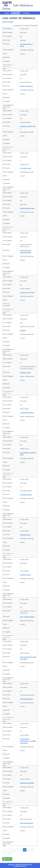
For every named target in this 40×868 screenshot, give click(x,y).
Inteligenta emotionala (27, 783)
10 (32, 850)
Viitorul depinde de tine (27, 208)
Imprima (7, 859)
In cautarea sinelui (26, 495)
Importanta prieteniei (27, 823)
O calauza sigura (25, 575)
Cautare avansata (8, 22)
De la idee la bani (26, 168)
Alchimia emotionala (26, 699)
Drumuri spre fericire (27, 86)
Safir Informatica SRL (25, 865)
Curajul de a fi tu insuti (27, 292)
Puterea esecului (25, 535)
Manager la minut (26, 373)
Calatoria (23, 330)
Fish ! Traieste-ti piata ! (27, 617)
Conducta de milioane (27, 413)
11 (4, 853)
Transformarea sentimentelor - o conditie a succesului (28, 741)
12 (8, 853)
